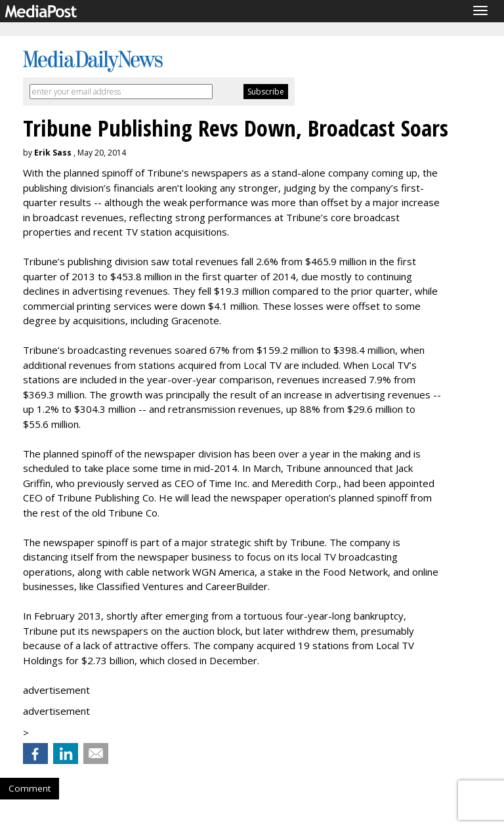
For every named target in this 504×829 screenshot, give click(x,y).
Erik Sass (53, 153)
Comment (30, 788)
